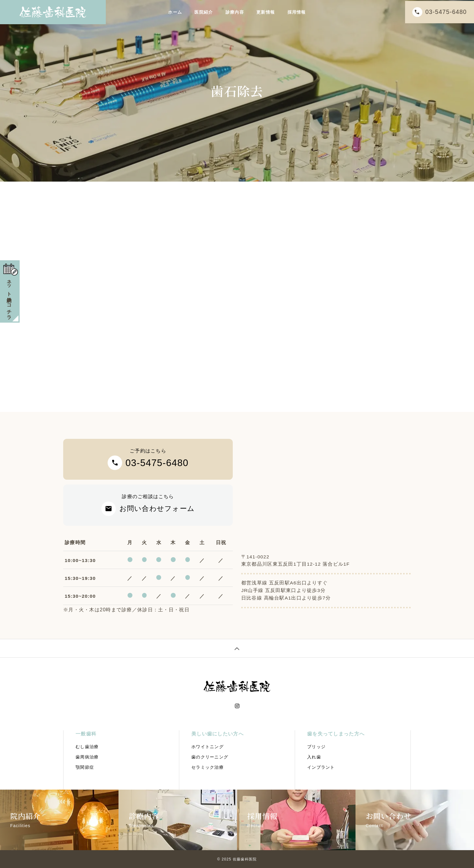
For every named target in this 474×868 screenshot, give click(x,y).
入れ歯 (314, 757)
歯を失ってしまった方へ (336, 734)
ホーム (175, 12)
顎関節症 (85, 767)
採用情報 (297, 12)
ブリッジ (316, 747)
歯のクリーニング (210, 757)
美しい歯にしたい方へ (218, 734)
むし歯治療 (87, 747)
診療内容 (235, 12)
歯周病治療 (87, 757)
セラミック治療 (208, 767)
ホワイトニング (208, 747)
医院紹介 (204, 12)
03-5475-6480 (443, 12)
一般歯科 (86, 734)
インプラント (321, 767)
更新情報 (266, 12)
